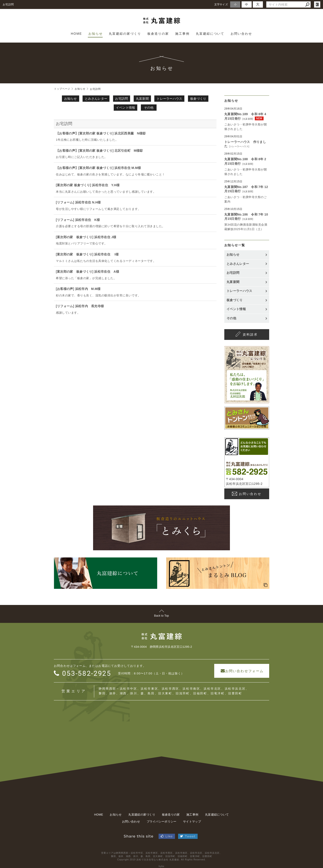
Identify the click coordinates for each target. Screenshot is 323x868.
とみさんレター (96, 99)
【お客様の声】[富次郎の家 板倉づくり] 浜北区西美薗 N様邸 (101, 133)
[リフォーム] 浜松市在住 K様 (78, 220)
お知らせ (71, 99)
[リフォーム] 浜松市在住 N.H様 (78, 202)
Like (167, 834)
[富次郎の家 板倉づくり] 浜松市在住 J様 (86, 237)
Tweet (188, 834)
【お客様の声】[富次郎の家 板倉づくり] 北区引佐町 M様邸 (99, 151)
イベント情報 (126, 108)
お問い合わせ (250, 494)
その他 (149, 108)
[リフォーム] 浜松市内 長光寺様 (80, 306)
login (317, 4)
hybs (161, 864)
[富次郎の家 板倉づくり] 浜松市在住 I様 (87, 254)
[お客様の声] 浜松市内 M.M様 (78, 289)
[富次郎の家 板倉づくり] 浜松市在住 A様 (87, 272)
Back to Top (161, 616)
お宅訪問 (121, 99)
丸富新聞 (142, 99)
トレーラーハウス (169, 99)
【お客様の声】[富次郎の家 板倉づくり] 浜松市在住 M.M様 (98, 168)
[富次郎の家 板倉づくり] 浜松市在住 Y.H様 (88, 185)
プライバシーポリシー (162, 819)
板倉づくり (198, 99)
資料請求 (250, 335)
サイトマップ (192, 819)
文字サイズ (221, 4)
